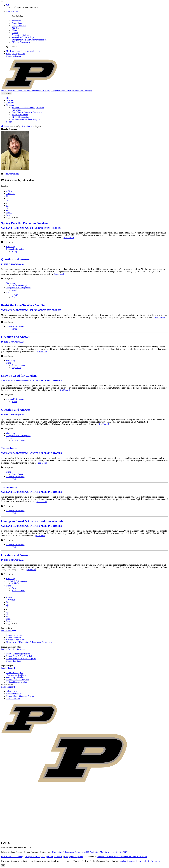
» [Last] (9, 215)
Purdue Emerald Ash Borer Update (21, 659)
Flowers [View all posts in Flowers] (15, 295)
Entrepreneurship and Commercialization (29, 40)
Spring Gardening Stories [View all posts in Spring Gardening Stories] (45, 228)
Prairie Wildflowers (20, 115)
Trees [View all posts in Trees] (14, 297)
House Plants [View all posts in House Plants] (17, 474)
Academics (16, 21)
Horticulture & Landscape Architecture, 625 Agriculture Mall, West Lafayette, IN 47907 (90, 852)
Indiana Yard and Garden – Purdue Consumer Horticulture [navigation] (26, 91)
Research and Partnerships (23, 37)
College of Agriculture (16, 54)
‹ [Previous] (11, 194)
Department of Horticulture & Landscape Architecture (29, 642)
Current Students (19, 25)
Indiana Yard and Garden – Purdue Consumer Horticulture (122, 857)
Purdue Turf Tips (14, 661)
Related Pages (9, 687)
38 (7, 196)
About (14, 30)
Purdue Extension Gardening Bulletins (28, 107)
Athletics (15, 28)
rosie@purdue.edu (11, 174)
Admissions (17, 23)
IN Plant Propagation (21, 117)
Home (9, 98)
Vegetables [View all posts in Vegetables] (16, 368)
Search (9, 122)
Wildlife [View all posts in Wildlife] (15, 583)
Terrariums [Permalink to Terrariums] (9, 448)
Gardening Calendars (15, 677)
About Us (10, 103)
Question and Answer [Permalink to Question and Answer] (16, 259)
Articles (10, 100)
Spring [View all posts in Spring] (14, 251)
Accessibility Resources (149, 861)
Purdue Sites (8, 630)
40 (7, 201)
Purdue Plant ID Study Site (18, 680)
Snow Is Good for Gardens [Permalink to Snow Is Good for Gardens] (19, 376)
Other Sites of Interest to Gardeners (27, 112)
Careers (15, 33)
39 (7, 198)
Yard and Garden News (16, 675)
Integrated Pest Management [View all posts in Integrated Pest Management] (18, 288)
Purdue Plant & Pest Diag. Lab (19, 656)
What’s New (12, 691)
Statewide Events (14, 694)
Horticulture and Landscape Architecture (24, 51)
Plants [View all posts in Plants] (9, 292)
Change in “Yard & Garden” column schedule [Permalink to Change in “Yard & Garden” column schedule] (32, 521)
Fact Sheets (16, 110)
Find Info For (12, 12)
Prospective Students (20, 35)
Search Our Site (13, 698)
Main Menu (6, 93)
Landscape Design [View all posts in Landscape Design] (19, 285)
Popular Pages (9, 668)
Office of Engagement (21, 42)
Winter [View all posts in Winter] (15, 402)
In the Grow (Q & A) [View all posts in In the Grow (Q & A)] (12, 264)
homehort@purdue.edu (128, 861)
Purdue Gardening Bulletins (18, 654)
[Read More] (68, 238)
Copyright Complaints (74, 857)
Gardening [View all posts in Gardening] (11, 247)
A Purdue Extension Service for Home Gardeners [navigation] (71, 91)
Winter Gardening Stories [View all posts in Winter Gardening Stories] (46, 381)
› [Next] (9, 213)
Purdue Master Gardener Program (26, 119)
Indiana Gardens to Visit (17, 682)
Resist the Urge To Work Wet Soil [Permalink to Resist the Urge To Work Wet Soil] (24, 305)
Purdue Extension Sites (13, 649)
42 (7, 206)
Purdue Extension (14, 56)
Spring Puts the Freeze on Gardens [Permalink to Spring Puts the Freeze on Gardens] (25, 223)
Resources (11, 105)
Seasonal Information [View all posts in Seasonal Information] (15, 249)
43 (7, 208)
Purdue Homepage (14, 635)
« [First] (9, 191)
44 (7, 210)
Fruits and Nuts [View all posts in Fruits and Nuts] (18, 365)
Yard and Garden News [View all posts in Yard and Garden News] (15, 228)
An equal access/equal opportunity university (44, 857)
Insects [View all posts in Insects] (15, 290)
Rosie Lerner (27, 126)
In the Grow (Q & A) (15, 673)
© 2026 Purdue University (12, 857)
